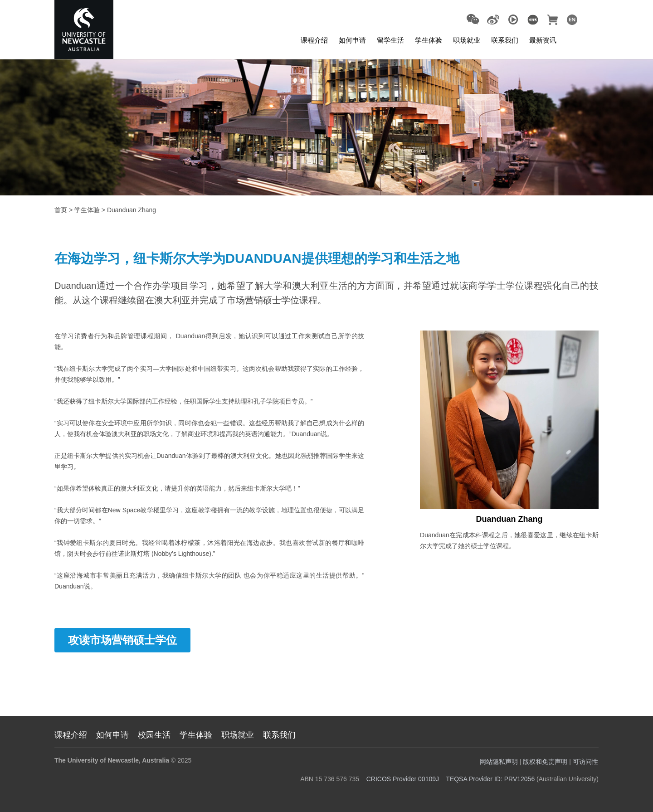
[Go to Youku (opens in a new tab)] (513, 20)
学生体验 (429, 40)
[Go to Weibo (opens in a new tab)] (493, 20)
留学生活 (390, 40)
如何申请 (352, 40)
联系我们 (505, 40)
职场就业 (467, 40)
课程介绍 (314, 40)
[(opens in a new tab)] (533, 19)
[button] (473, 19)
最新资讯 (543, 40)
